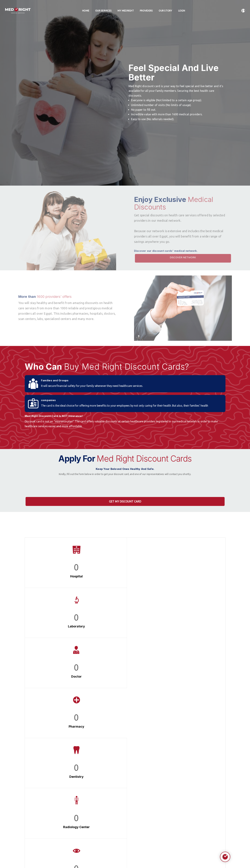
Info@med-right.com (42, 822)
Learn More (193, 728)
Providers (146, 11)
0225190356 (38, 830)
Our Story (165, 11)
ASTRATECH (142, 858)
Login (182, 11)
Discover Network (191, 257)
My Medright (126, 11)
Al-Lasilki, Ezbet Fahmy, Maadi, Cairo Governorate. (47, 812)
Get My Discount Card (125, 501)
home (86, 11)
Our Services (103, 11)
